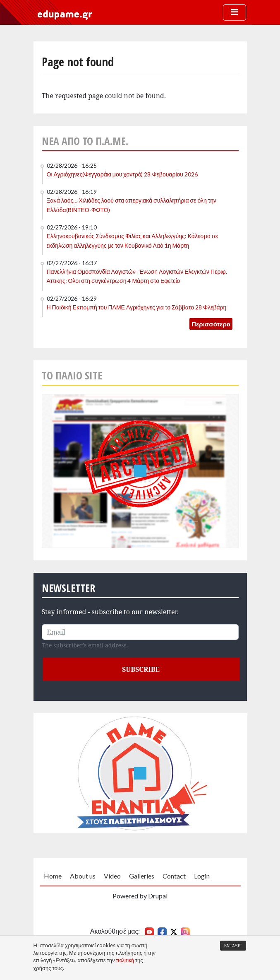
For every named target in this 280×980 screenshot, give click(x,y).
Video (112, 876)
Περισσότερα (211, 324)
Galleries (142, 876)
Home (53, 876)
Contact (174, 876)
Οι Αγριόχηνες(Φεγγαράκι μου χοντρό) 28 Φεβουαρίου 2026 (122, 174)
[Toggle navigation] (235, 12)
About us (83, 876)
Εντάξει (233, 946)
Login (202, 876)
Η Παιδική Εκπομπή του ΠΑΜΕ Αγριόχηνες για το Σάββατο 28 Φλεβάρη (137, 307)
